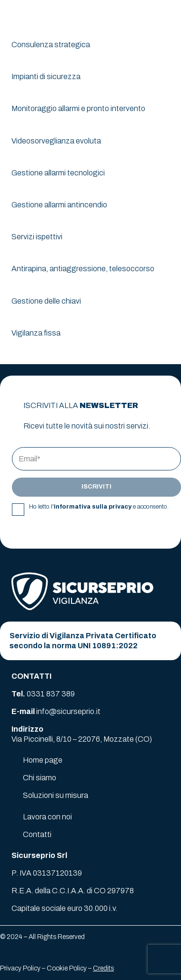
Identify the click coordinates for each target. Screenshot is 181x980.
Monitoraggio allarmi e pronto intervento (78, 108)
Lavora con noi (47, 817)
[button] (168, 14)
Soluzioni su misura (55, 795)
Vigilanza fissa (36, 333)
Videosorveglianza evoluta (56, 141)
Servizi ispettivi (37, 237)
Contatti (37, 834)
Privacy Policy (20, 968)
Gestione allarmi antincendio (59, 205)
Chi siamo (40, 778)
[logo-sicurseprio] (44, 14)
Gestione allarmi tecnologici (58, 173)
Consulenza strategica (51, 45)
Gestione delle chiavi (46, 301)
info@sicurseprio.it (68, 711)
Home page (43, 760)
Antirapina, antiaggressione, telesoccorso (83, 269)
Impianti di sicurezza (46, 77)
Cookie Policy (67, 968)
